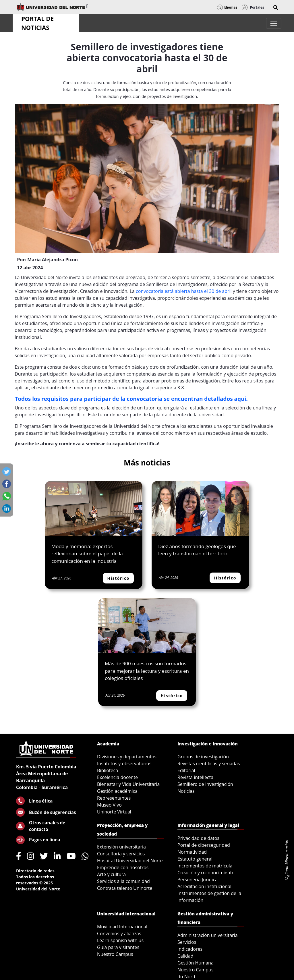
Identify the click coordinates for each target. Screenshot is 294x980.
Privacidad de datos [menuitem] (198, 838)
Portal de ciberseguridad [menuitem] (204, 845)
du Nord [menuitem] (186, 977)
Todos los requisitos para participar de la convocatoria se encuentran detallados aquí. (132, 399)
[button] (276, 7)
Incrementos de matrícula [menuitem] (205, 866)
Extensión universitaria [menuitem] (121, 847)
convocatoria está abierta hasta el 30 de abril (184, 291)
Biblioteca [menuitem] (108, 770)
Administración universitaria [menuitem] (208, 935)
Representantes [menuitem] (114, 798)
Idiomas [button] (227, 7)
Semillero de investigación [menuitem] (205, 784)
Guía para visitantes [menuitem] (118, 947)
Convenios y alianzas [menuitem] (119, 933)
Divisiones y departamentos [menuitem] (127, 757)
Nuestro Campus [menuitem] (115, 954)
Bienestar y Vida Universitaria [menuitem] (128, 784)
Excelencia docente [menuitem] (117, 777)
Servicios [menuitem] (187, 942)
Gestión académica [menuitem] (117, 791)
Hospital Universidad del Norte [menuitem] (130, 861)
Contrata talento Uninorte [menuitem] (125, 888)
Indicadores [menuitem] (190, 949)
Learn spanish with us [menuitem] (120, 940)
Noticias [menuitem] (186, 791)
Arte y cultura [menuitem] (111, 874)
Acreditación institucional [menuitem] (204, 886)
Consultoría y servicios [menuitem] (121, 854)
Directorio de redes (35, 871)
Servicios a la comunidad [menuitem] (123, 881)
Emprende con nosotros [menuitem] (123, 867)
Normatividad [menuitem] (192, 852)
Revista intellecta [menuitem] (195, 777)
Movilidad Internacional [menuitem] (122, 927)
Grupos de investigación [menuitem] (203, 757)
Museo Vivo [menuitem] (109, 805)
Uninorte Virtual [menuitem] (114, 812)
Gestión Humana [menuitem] (196, 963)
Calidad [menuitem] (185, 956)
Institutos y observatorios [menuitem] (124, 763)
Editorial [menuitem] (186, 770)
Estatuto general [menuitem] (195, 859)
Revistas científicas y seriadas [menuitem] (209, 763)
